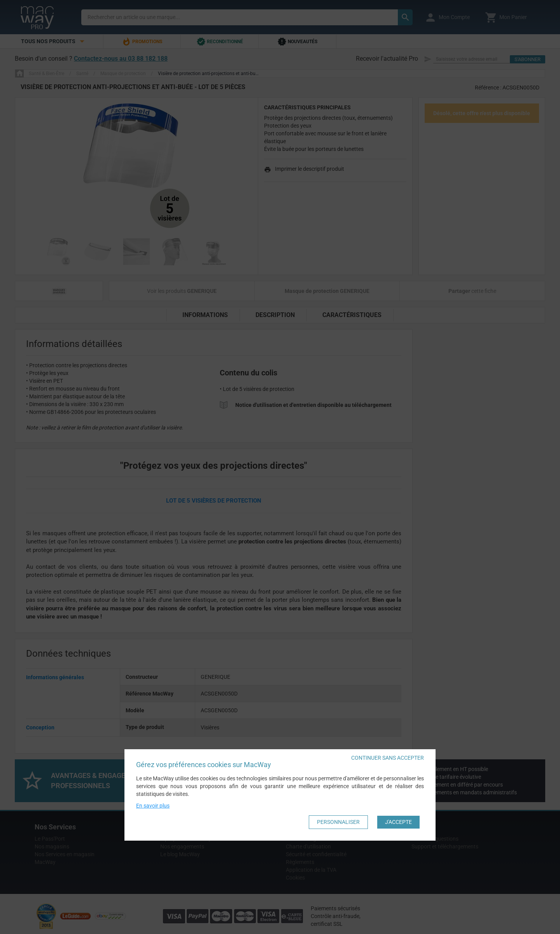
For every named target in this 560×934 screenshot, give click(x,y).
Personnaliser (338, 822)
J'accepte (398, 822)
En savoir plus (153, 806)
